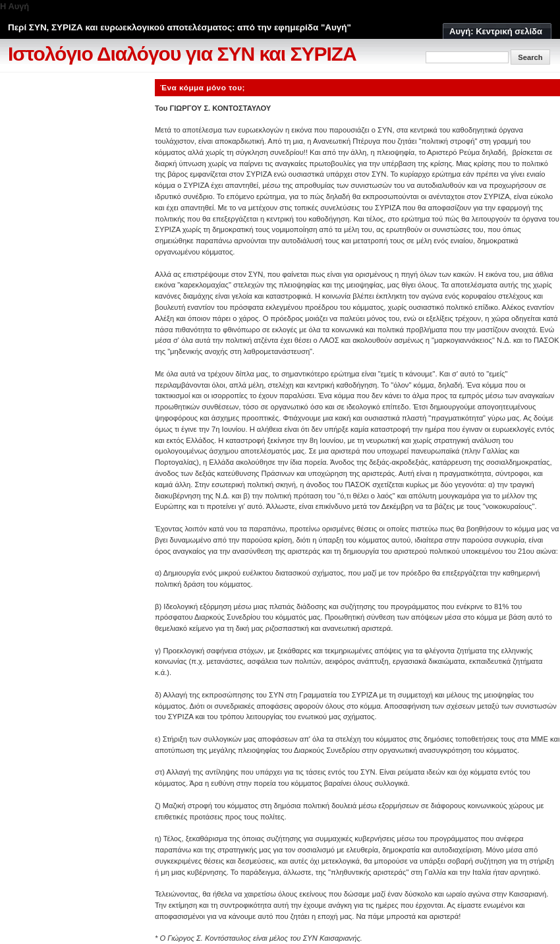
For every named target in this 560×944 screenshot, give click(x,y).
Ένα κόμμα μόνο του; (203, 87)
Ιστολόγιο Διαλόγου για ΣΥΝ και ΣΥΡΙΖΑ (182, 54)
